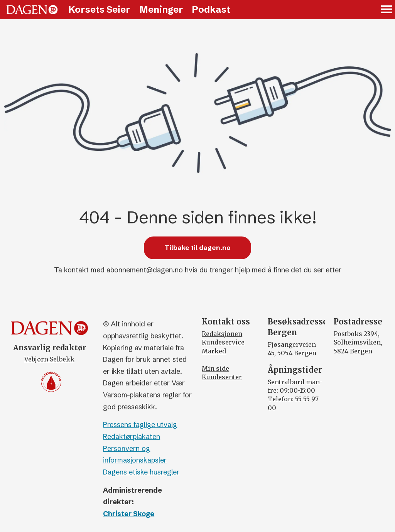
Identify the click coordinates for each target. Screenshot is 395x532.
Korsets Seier (99, 9)
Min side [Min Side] (215, 368)
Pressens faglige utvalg (140, 425)
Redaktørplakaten (132, 437)
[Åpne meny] (387, 10)
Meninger (161, 9)
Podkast (211, 9)
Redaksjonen (222, 334)
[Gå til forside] (32, 10)
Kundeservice (223, 342)
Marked (214, 351)
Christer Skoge (129, 514)
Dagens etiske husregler (141, 472)
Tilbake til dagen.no (197, 247)
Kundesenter (222, 377)
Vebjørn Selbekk (49, 359)
